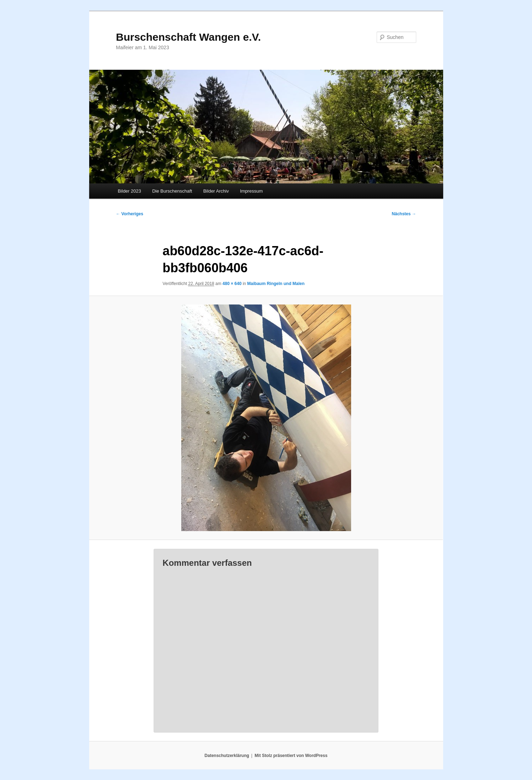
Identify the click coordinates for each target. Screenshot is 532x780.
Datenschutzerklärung (227, 756)
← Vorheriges (130, 214)
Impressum (251, 191)
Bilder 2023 (130, 191)
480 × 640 (232, 284)
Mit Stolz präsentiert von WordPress (291, 756)
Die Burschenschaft (172, 191)
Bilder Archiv (216, 191)
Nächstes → (404, 214)
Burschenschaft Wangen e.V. (189, 37)
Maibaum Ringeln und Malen (276, 284)
